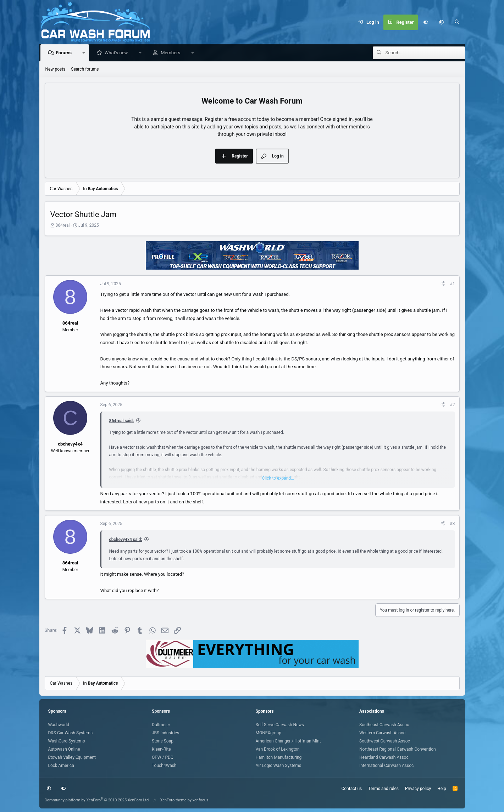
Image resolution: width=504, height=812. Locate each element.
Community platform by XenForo (97, 800)
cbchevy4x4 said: (126, 540)
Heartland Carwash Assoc (384, 757)
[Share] (443, 284)
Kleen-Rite (161, 749)
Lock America (61, 766)
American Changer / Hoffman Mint (288, 741)
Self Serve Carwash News (280, 725)
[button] (441, 22)
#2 (452, 405)
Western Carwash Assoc (382, 733)
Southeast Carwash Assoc (384, 725)
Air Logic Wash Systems (279, 766)
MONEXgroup (268, 733)
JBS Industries (165, 733)
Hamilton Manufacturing (279, 757)
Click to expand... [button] (278, 479)
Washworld (59, 725)
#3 (452, 524)
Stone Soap (163, 741)
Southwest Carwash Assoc (385, 741)
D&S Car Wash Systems (71, 733)
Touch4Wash (164, 766)
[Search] (457, 22)
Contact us (351, 789)
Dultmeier (161, 725)
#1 (452, 284)
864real (62, 226)
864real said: (122, 421)
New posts (56, 70)
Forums (66, 53)
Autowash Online (64, 749)
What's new (118, 53)
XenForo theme (173, 800)
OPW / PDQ (163, 757)
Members (172, 53)
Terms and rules (383, 789)
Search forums (85, 70)
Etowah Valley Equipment (72, 757)
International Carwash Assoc (386, 766)
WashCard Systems (67, 741)
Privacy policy (418, 789)
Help (442, 789)
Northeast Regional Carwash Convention (398, 749)
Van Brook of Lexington (278, 749)
